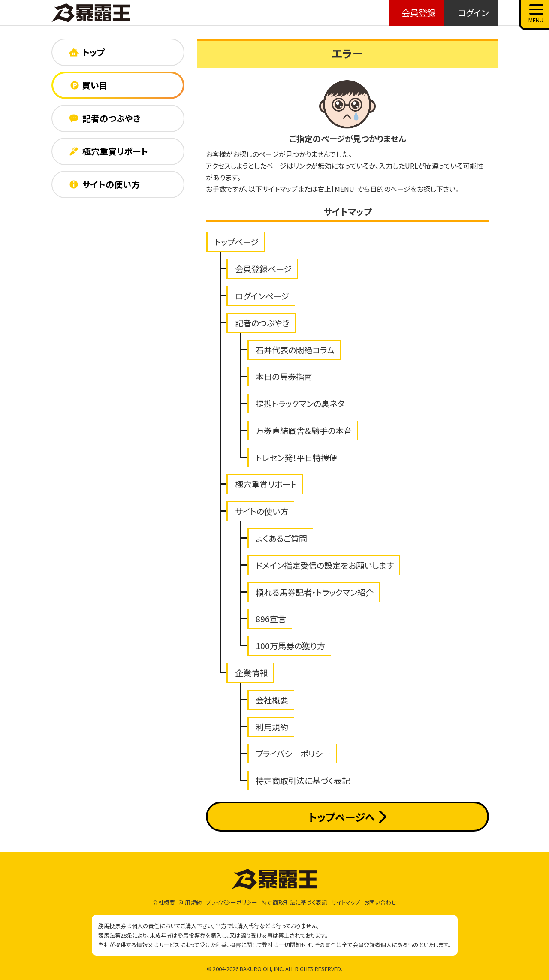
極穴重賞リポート (266, 484)
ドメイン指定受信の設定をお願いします (325, 565)
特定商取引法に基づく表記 (303, 781)
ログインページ (262, 296)
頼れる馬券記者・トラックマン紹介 (315, 592)
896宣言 (271, 619)
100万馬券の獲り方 (290, 646)
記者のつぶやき (262, 323)
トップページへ (347, 817)
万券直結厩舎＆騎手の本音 (304, 431)
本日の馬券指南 (284, 377)
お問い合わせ (380, 902)
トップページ (237, 242)
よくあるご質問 (281, 538)
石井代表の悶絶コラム (295, 350)
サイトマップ (345, 902)
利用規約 (272, 727)
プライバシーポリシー (293, 754)
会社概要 (272, 700)
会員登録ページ (263, 269)
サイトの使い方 (262, 511)
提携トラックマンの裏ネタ (300, 404)
